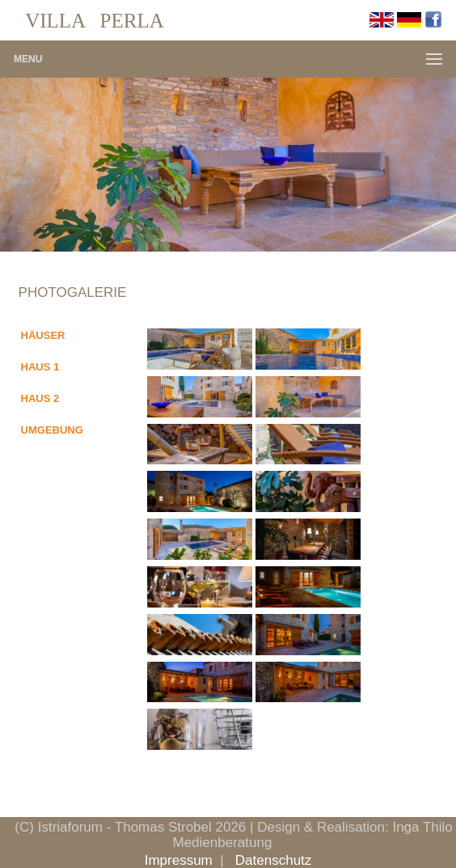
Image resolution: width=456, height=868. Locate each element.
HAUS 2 (40, 398)
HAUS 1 (40, 367)
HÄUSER (43, 335)
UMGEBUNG (52, 430)
